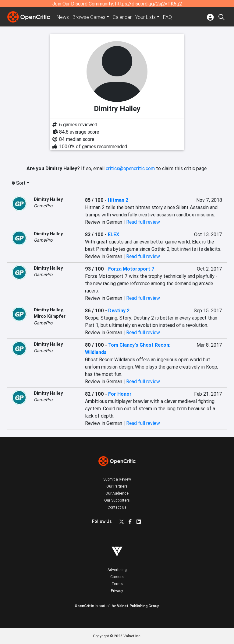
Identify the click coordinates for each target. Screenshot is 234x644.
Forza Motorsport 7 (131, 269)
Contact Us (117, 507)
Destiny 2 (119, 310)
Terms (117, 584)
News (63, 17)
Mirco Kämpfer (50, 316)
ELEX (113, 234)
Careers (117, 577)
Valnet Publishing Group (138, 606)
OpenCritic (84, 606)
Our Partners (117, 486)
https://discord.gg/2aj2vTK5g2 (149, 4)
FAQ (167, 17)
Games (89, 17)
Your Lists (145, 17)
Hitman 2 (118, 200)
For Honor (120, 394)
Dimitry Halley (48, 199)
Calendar (122, 17)
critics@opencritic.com (130, 168)
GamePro (43, 206)
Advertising (117, 570)
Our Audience (117, 493)
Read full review (143, 222)
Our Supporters (117, 500)
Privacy (117, 591)
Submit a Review (117, 479)
